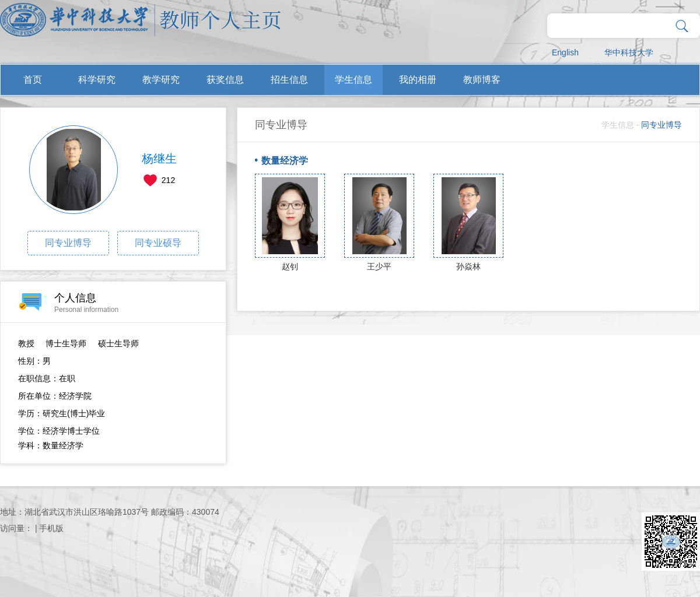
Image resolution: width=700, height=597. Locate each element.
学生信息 (353, 80)
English (565, 52)
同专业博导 (68, 243)
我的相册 (418, 80)
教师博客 (482, 80)
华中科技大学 (629, 52)
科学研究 (97, 80)
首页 (33, 80)
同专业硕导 (158, 243)
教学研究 (161, 80)
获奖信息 (225, 80)
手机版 (51, 528)
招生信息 (289, 80)
